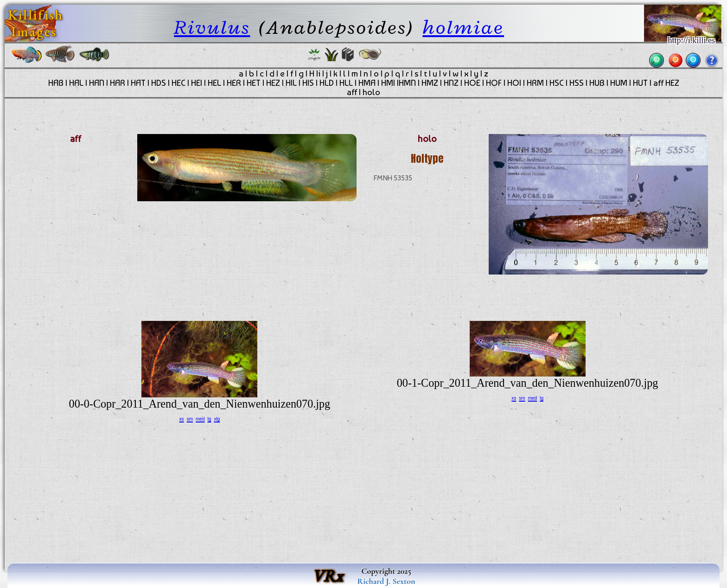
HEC (179, 83)
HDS (159, 83)
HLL (346, 83)
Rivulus (212, 27)
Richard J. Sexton (386, 581)
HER (234, 83)
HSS (577, 83)
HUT (640, 83)
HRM (535, 83)
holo (371, 92)
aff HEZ (666, 83)
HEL (214, 83)
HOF (494, 83)
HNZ (451, 83)
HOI (514, 83)
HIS (308, 83)
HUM (619, 83)
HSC (557, 83)
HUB (597, 83)
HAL (76, 83)
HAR (118, 83)
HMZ (430, 83)
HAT (138, 83)
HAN (97, 83)
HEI (197, 83)
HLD (327, 83)
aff (352, 92)
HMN (407, 83)
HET (254, 83)
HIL (291, 83)
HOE (472, 83)
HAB (56, 83)
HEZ (273, 83)
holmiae (463, 27)
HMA (367, 83)
